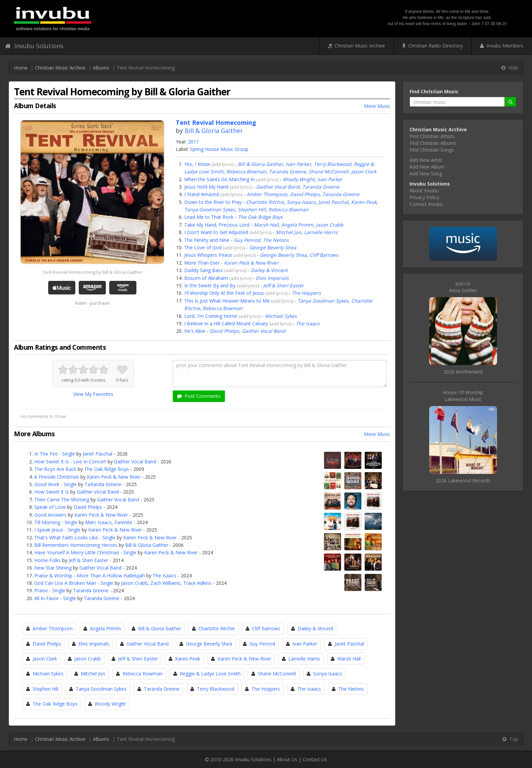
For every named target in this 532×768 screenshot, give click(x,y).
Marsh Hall (266, 225)
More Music (377, 106)
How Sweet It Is (52, 492)
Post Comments (199, 396)
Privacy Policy (424, 197)
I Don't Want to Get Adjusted (216, 232)
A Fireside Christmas (57, 477)
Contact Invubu (426, 204)
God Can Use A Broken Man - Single (74, 583)
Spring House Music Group (219, 149)
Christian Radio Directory (433, 46)
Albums (101, 68)
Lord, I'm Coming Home (211, 316)
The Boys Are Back (55, 469)
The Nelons (276, 240)
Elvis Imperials (272, 278)
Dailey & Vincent (269, 270)
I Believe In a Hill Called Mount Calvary (226, 323)
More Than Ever (202, 263)
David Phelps (305, 194)
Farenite (123, 522)
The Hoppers (306, 293)
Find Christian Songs (432, 150)
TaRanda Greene (103, 484)
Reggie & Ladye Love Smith (210, 674)
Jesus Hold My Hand (206, 187)
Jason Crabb (330, 225)
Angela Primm (297, 225)
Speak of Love (50, 507)
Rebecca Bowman (246, 171)
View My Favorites (93, 394)
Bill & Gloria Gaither (214, 131)
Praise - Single (50, 590)
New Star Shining (53, 568)
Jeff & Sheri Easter (284, 285)
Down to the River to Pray (213, 202)
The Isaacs (308, 323)
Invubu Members (502, 46)
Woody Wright (299, 179)
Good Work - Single (55, 484)
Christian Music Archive (356, 46)
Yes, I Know (197, 164)
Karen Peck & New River (251, 263)
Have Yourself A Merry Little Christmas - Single (85, 552)
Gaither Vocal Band (278, 187)
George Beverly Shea (273, 247)
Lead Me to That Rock (209, 217)
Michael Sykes (281, 316)
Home (21, 68)
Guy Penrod (247, 240)
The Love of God (203, 247)
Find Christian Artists (432, 136)
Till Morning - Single (56, 522)
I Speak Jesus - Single (57, 530)
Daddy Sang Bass (204, 270)
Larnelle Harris (321, 232)
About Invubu (424, 190)
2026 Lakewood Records (463, 481)
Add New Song (426, 174)
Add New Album (427, 167)
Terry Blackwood (332, 164)
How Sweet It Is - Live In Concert (70, 462)
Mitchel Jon (289, 232)
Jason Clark (364, 171)
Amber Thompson (267, 194)
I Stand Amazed (202, 194)
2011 (193, 142)
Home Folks (47, 560)
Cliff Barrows (324, 255)
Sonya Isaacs (301, 202)
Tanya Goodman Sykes (210, 209)
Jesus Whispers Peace (208, 255)
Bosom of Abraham (206, 278)
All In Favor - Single (55, 598)
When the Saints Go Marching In (220, 179)
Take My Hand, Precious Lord (217, 225)
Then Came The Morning (62, 500)
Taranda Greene (288, 171)
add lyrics (223, 164)
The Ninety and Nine (207, 240)
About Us (287, 759)
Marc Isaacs (98, 522)
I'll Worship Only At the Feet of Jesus (224, 293)
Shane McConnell (329, 171)
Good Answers (50, 515)
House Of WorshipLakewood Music (463, 396)
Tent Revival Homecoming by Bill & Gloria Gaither (92, 272)
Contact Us (315, 759)
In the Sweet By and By (210, 285)
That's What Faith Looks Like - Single (75, 537)
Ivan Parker (298, 164)
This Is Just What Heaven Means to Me (227, 301)
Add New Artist (426, 160)
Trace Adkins (197, 583)
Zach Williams (165, 583)
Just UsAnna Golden (463, 287)
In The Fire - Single (55, 454)
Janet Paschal (333, 202)
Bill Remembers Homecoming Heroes (76, 545)
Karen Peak (364, 202)
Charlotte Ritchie (265, 202)
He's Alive (195, 331)
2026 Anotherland (463, 372)
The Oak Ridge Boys (260, 217)
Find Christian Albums (433, 143)
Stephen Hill (252, 209)
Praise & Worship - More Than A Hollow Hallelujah (90, 575)
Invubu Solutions (34, 46)
